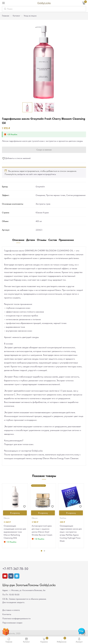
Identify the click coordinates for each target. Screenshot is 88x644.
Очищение (40, 195)
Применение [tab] (66, 240)
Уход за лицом (30, 16)
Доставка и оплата (11, 610)
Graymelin (40, 187)
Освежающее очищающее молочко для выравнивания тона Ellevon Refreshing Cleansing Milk (15, 532)
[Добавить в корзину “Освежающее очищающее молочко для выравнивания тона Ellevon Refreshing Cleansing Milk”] (15, 513)
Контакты (7, 614)
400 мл (39, 221)
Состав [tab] (53, 240)
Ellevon (7, 518)
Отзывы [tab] (42, 240)
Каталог (16, 16)
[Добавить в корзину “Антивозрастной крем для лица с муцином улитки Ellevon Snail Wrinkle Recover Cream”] (43, 513)
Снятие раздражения (76, 195)
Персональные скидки (12, 623)
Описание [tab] (18, 240)
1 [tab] (42, 551)
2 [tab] (44, 551)
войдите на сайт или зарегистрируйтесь (37, 174)
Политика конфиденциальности (16, 618)
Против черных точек (56, 195)
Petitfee (63, 518)
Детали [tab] (31, 240)
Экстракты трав (43, 204)
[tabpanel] (15, 516)
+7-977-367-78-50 (15, 569)
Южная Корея (42, 213)
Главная (6, 16)
